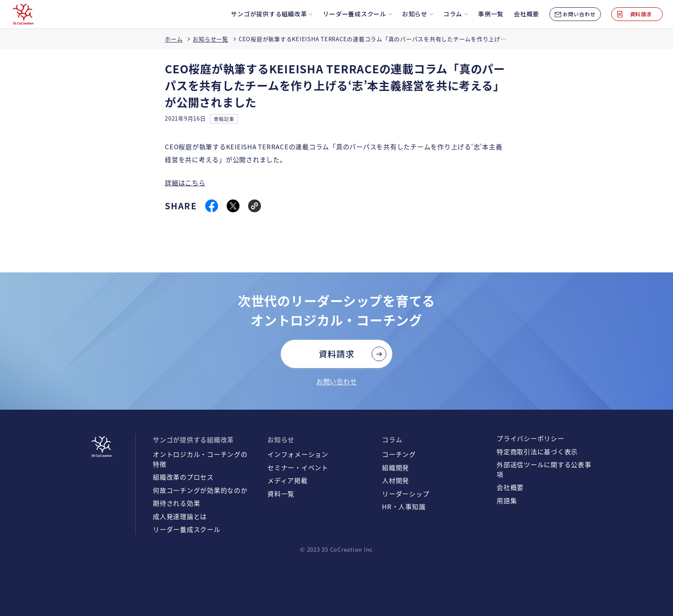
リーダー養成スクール (187, 529)
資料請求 (337, 354)
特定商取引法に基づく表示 (537, 451)
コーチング (399, 454)
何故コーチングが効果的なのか (200, 490)
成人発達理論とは (180, 516)
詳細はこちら (185, 183)
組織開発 (396, 467)
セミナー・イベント (298, 467)
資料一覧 (281, 494)
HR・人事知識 (404, 506)
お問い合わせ (337, 381)
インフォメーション (298, 454)
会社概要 (510, 487)
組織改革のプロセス (183, 477)
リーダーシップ (406, 494)
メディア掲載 (288, 480)
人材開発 (396, 480)
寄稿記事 (224, 119)
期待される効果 (176, 503)
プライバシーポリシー (531, 438)
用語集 (507, 500)
